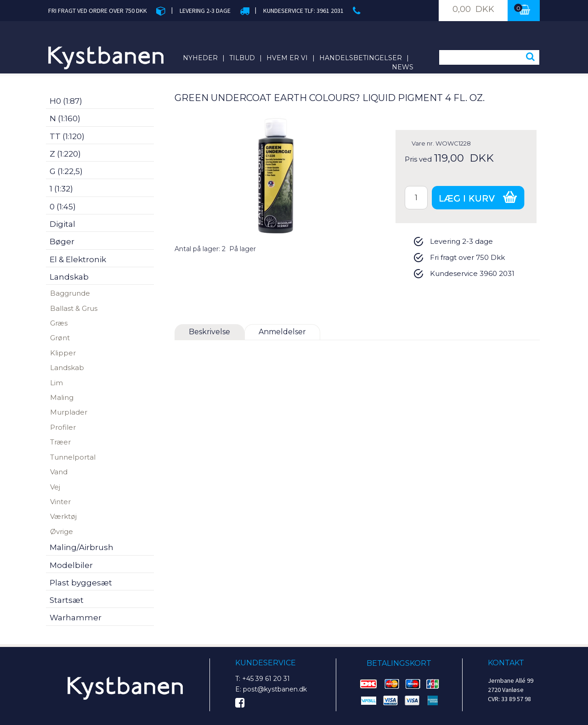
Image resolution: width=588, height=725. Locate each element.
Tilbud (242, 58)
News (403, 67)
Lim (57, 383)
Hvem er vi (287, 58)
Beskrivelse (209, 332)
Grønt (60, 338)
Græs (59, 323)
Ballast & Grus (74, 308)
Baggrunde (70, 293)
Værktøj (63, 516)
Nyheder (200, 58)
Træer (60, 442)
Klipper (63, 353)
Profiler (63, 427)
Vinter (60, 502)
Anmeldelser (282, 332)
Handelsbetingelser (361, 58)
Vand (59, 472)
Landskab (67, 368)
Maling (62, 397)
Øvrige (62, 531)
